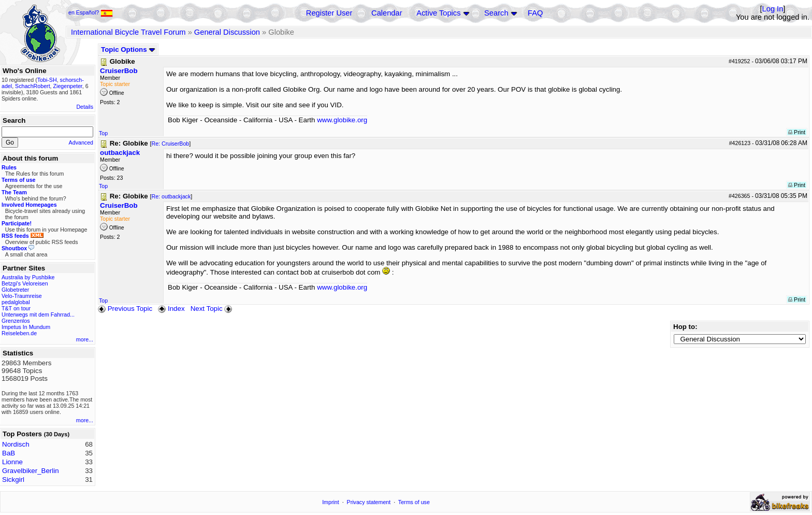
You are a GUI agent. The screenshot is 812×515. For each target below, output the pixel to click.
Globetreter (15, 290)
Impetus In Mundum (26, 327)
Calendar (387, 13)
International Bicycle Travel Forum (128, 32)
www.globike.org (342, 120)
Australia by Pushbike (28, 277)
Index (171, 309)
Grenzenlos (16, 321)
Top (103, 133)
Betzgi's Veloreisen (25, 283)
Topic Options (128, 49)
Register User (329, 13)
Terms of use (414, 502)
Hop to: (685, 327)
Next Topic (212, 309)
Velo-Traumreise (22, 296)
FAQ (535, 13)
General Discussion (227, 32)
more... (85, 339)
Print (797, 132)
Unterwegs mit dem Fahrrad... (38, 314)
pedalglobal (16, 302)
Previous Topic (125, 309)
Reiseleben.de (19, 333)
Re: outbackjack (171, 196)
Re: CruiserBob (170, 144)
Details (85, 107)
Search (496, 13)
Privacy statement (369, 502)
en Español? (91, 12)
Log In (773, 9)
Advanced (81, 142)
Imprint (331, 502)
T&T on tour (16, 308)
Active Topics (438, 13)
